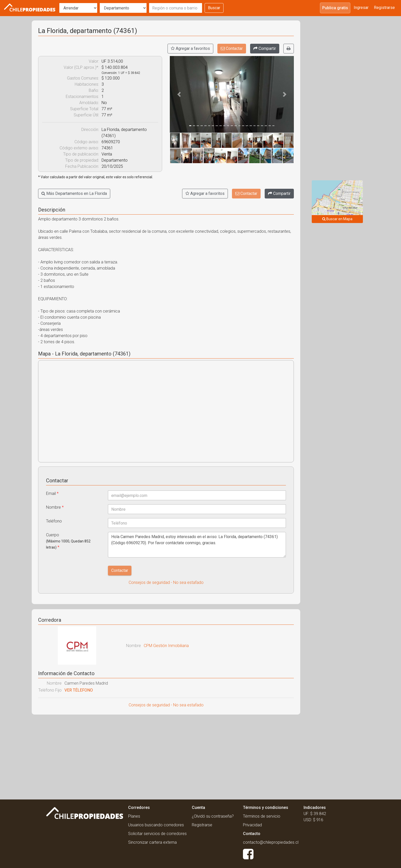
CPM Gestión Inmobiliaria (166, 646)
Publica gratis (335, 8)
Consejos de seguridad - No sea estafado (166, 582)
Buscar (214, 8)
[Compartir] (265, 49)
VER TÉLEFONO (79, 690)
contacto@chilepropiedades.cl (271, 842)
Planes (134, 816)
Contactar (232, 48)
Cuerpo (68, 541)
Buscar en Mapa (337, 219)
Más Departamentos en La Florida (74, 193)
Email (52, 493)
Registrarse (384, 8)
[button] (179, 94)
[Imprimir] (289, 49)
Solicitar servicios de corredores (157, 834)
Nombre (55, 507)
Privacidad (252, 825)
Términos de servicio (262, 816)
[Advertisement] (166, 755)
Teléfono (54, 521)
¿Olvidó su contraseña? (213, 816)
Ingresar (361, 8)
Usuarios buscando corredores (156, 825)
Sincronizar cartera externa (152, 842)
